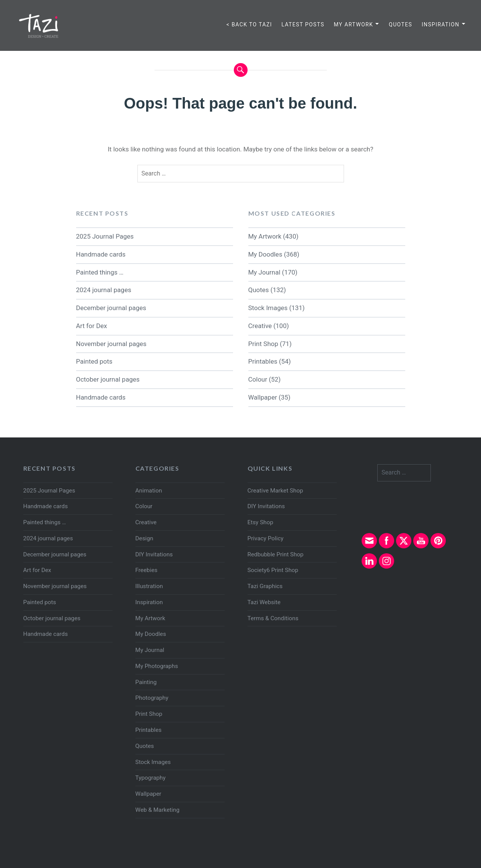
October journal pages (108, 379)
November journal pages (111, 344)
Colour (258, 379)
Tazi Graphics (265, 586)
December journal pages (111, 308)
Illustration (149, 586)
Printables (263, 361)
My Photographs (157, 666)
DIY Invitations (154, 554)
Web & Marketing (157, 810)
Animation (149, 491)
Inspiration (441, 24)
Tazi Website (264, 602)
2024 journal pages (104, 290)
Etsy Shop (260, 522)
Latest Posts (303, 24)
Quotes (400, 24)
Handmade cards (101, 254)
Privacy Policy (266, 538)
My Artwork (353, 24)
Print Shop (263, 344)
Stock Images (268, 308)
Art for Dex (92, 326)
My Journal (264, 272)
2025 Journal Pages (105, 236)
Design (144, 538)
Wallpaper (263, 397)
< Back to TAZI (249, 24)
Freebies (147, 570)
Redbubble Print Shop (276, 554)
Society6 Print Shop (273, 570)
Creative (260, 326)
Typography (151, 778)
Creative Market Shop (276, 491)
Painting (146, 682)
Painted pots (94, 361)
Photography (152, 698)
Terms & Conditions (273, 618)
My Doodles (265, 254)
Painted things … (100, 272)
